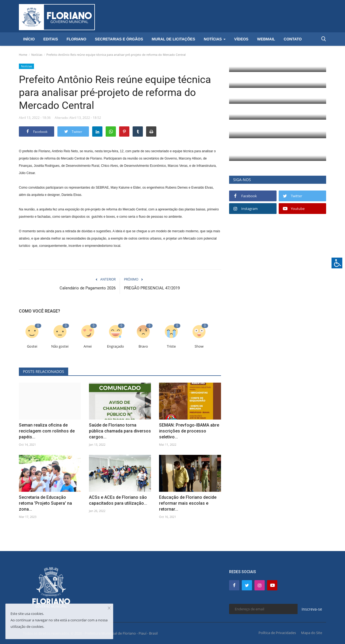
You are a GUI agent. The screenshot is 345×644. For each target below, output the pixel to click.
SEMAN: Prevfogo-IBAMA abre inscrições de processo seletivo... (189, 431)
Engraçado (115, 346)
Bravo (143, 346)
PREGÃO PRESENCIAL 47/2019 (152, 288)
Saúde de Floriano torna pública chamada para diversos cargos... (120, 431)
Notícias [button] (215, 39)
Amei (88, 346)
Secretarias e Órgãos (119, 39)
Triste (171, 346)
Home (23, 55)
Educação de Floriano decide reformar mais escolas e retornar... (188, 503)
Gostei (32, 346)
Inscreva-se (312, 609)
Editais (51, 39)
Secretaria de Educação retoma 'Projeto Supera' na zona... (45, 503)
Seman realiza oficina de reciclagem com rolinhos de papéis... (47, 431)
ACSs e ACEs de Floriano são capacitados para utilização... (118, 500)
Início (29, 39)
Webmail (266, 39)
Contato (293, 39)
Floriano (76, 39)
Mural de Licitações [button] (173, 39)
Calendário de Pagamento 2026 (88, 288)
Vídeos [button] (241, 39)
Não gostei (60, 346)
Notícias (37, 55)
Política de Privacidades (277, 633)
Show (199, 346)
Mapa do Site (312, 633)
